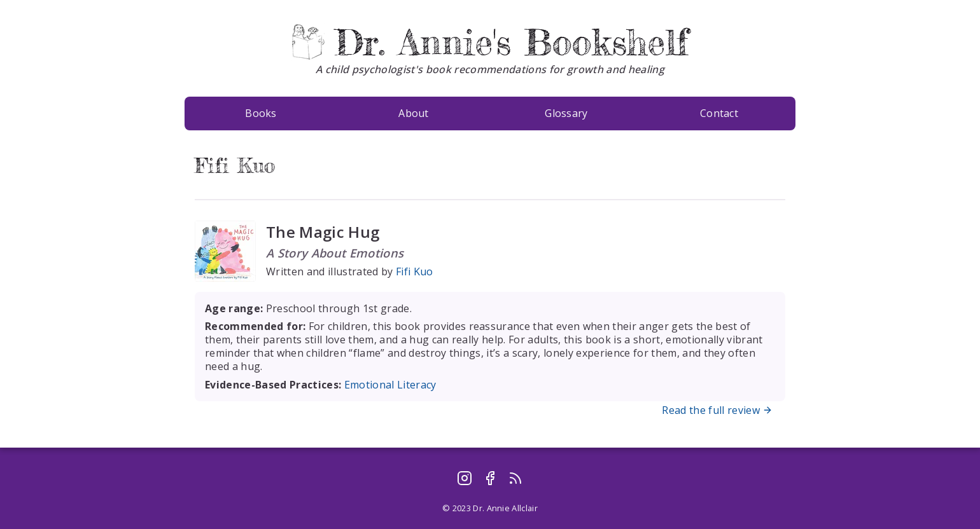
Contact (719, 113)
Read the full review (718, 410)
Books (261, 113)
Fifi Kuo (415, 271)
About (414, 113)
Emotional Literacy (390, 385)
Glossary (566, 113)
